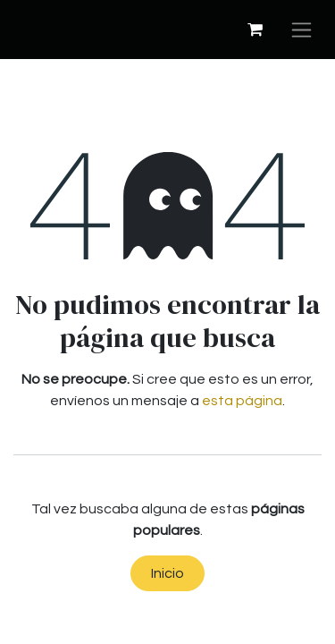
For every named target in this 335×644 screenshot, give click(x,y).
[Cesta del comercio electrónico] (255, 30)
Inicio (167, 573)
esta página (242, 401)
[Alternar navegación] (301, 30)
